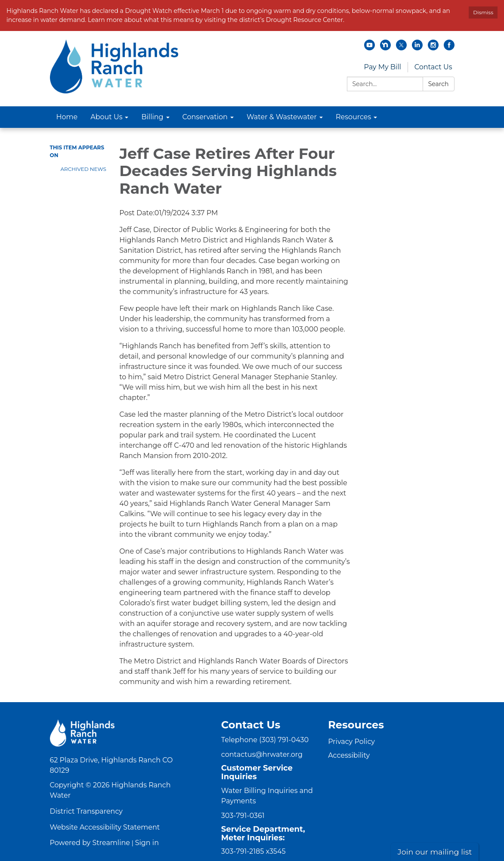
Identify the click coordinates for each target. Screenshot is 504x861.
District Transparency (87, 811)
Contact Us (433, 67)
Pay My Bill (382, 67)
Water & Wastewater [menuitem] (282, 117)
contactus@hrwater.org (262, 754)
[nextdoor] (385, 48)
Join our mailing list (435, 852)
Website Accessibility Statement (105, 827)
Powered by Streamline (90, 843)
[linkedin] (417, 48)
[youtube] (369, 48)
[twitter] (401, 48)
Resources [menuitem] (353, 117)
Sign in (147, 843)
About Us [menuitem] (106, 117)
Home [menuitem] (67, 117)
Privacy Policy (351, 742)
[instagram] (433, 48)
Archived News (83, 169)
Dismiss (483, 12)
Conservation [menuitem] (205, 117)
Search (439, 84)
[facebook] (449, 48)
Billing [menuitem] (152, 117)
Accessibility (349, 755)
